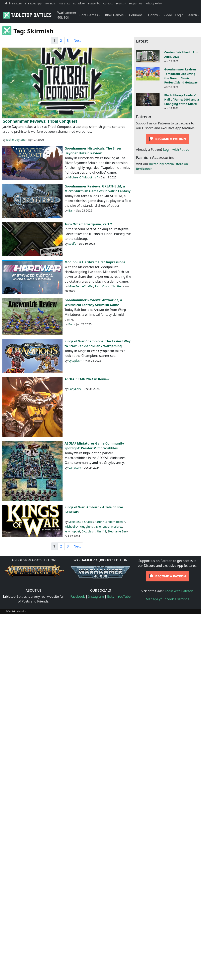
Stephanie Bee (117, 531)
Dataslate (79, 3)
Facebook (78, 596)
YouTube (124, 596)
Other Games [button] (113, 15)
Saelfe (72, 244)
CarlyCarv (75, 389)
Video (168, 15)
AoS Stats (64, 3)
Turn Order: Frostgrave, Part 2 (88, 224)
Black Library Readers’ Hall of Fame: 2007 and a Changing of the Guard (182, 100)
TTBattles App (33, 3)
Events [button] (120, 3)
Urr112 (102, 531)
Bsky (111, 596)
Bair (71, 210)
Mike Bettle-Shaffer (81, 286)
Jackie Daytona (16, 140)
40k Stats (50, 3)
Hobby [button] (153, 15)
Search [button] (192, 15)
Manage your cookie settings (168, 599)
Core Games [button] (89, 15)
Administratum (13, 3)
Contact (108, 3)
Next (77, 41)
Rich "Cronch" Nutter (108, 286)
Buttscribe (94, 3)
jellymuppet (72, 531)
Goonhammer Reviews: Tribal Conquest (40, 121)
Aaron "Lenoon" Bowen (110, 522)
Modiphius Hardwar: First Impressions (95, 262)
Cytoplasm (75, 361)
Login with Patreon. (178, 150)
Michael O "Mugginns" (83, 177)
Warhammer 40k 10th (67, 15)
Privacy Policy (154, 3)
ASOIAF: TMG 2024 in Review (87, 379)
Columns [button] (136, 15)
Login (179, 15)
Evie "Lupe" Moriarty (109, 527)
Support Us (136, 3)
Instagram (96, 596)
